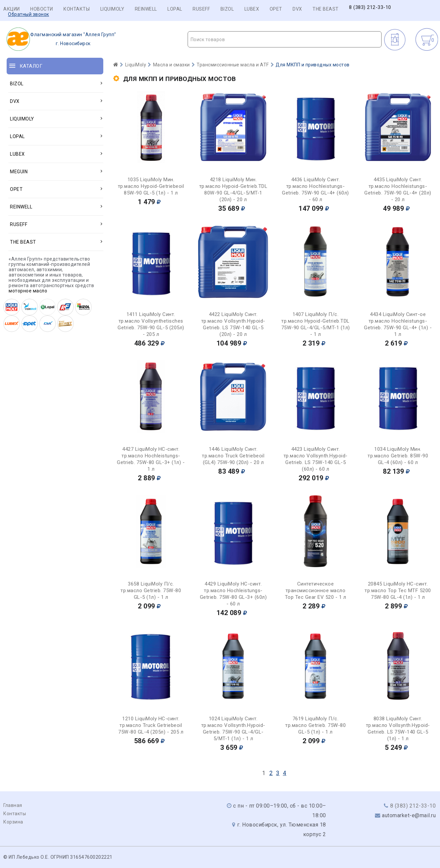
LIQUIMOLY (112, 9)
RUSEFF (201, 9)
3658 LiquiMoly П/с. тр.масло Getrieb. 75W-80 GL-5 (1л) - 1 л (151, 591)
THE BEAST (326, 9)
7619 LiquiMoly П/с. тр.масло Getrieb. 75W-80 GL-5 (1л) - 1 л (315, 725)
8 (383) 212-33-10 (370, 7)
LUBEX (252, 9)
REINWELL (146, 9)
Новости (42, 9)
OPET (276, 9)
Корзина (13, 822)
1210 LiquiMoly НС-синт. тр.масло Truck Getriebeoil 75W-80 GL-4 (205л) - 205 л (151, 725)
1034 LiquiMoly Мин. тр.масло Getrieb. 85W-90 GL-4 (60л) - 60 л (398, 456)
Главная (13, 805)
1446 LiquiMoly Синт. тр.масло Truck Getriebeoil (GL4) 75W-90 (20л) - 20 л (233, 456)
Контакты (77, 9)
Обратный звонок (29, 14)
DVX (297, 9)
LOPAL (175, 9)
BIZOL (227, 9)
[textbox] (285, 39)
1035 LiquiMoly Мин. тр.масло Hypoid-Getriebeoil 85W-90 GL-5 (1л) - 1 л (151, 186)
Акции (12, 9)
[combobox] (285, 39)
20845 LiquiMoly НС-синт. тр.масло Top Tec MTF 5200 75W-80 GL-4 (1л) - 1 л (398, 591)
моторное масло (28, 291)
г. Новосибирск (62, 39)
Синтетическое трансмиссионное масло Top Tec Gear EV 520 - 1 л (316, 591)
